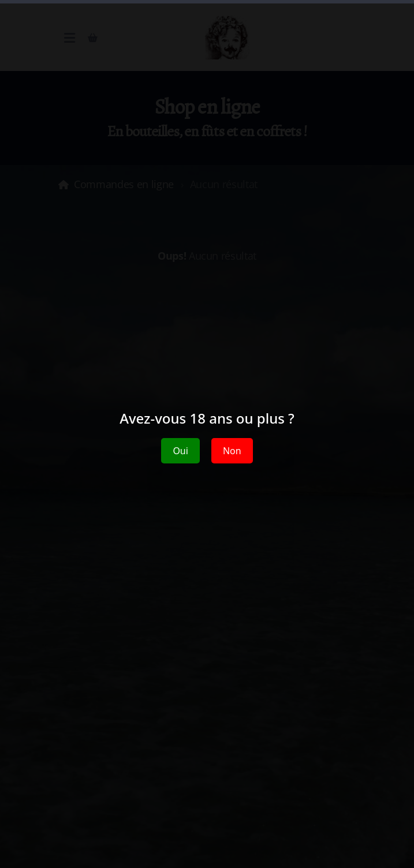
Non (232, 451)
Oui (180, 451)
